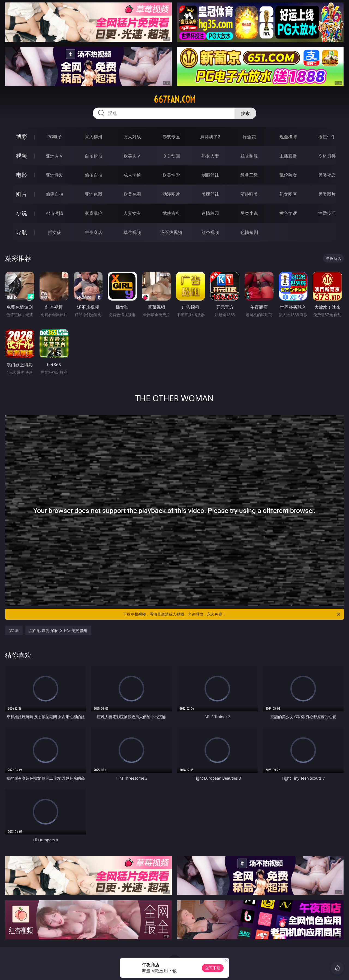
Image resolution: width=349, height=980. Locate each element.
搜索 (245, 113)
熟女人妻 (210, 156)
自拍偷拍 (94, 156)
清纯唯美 (249, 194)
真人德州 (94, 137)
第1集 (14, 630)
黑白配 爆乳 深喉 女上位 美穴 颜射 (58, 630)
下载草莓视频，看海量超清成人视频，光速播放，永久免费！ (232, 614)
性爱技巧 (327, 213)
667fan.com (174, 99)
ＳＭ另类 (327, 156)
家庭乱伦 (94, 213)
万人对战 (132, 137)
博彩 (22, 137)
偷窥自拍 (55, 194)
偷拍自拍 (94, 175)
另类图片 (327, 194)
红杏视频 (210, 232)
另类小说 (249, 213)
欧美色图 (132, 194)
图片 (22, 194)
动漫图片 (171, 194)
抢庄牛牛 (327, 137)
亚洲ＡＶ (55, 156)
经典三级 (249, 175)
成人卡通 (132, 175)
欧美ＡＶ (132, 156)
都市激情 (55, 213)
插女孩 (55, 232)
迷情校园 (210, 213)
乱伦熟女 (288, 175)
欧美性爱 (171, 175)
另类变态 (327, 175)
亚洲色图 (94, 194)
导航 (22, 232)
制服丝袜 (210, 175)
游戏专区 (171, 137)
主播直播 (288, 156)
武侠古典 (171, 213)
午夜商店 (94, 232)
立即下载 (213, 968)
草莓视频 (132, 232)
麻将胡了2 (210, 137)
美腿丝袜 (210, 194)
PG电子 (54, 137)
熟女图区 (288, 194)
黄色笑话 (288, 213)
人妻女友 (132, 213)
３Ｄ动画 (171, 156)
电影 (22, 175)
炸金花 (249, 137)
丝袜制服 (249, 156)
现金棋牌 (288, 137)
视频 (22, 156)
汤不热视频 (171, 232)
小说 (22, 213)
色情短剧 (249, 232)
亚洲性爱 (55, 175)
